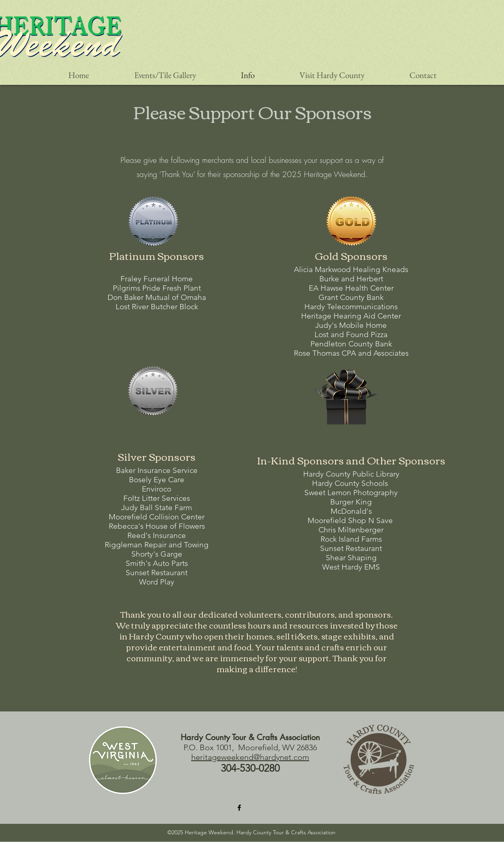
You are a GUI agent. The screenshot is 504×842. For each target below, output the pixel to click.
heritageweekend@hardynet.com (250, 757)
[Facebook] (239, 808)
